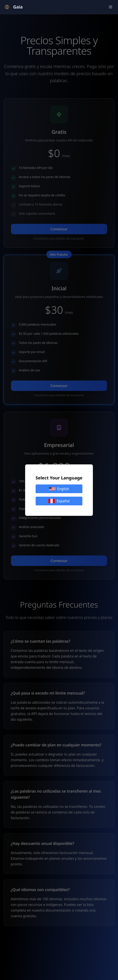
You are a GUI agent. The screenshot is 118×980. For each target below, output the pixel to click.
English (59, 489)
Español (59, 501)
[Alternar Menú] (111, 7)
